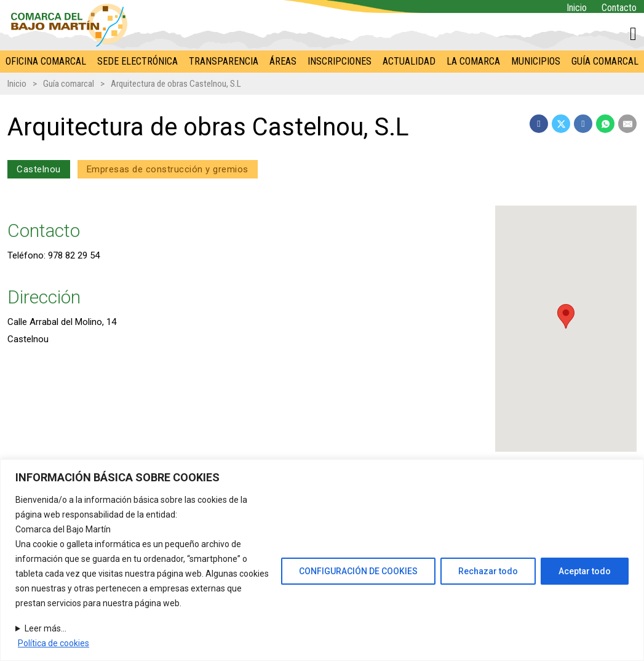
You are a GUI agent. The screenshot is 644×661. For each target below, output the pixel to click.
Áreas (283, 61)
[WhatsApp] (605, 124)
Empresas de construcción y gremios (168, 169)
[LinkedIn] (583, 124)
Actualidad (409, 61)
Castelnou (39, 169)
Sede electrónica (137, 61)
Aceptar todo (585, 571)
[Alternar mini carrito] (633, 34)
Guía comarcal (605, 61)
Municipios (536, 61)
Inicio (577, 8)
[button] (566, 316)
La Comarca (473, 61)
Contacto (619, 8)
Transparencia (224, 61)
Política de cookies (54, 643)
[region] (322, 560)
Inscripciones (340, 61)
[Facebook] (539, 124)
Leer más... (46, 628)
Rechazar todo (488, 571)
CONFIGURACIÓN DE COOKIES (358, 571)
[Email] (627, 124)
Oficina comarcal (46, 61)
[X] (561, 124)
